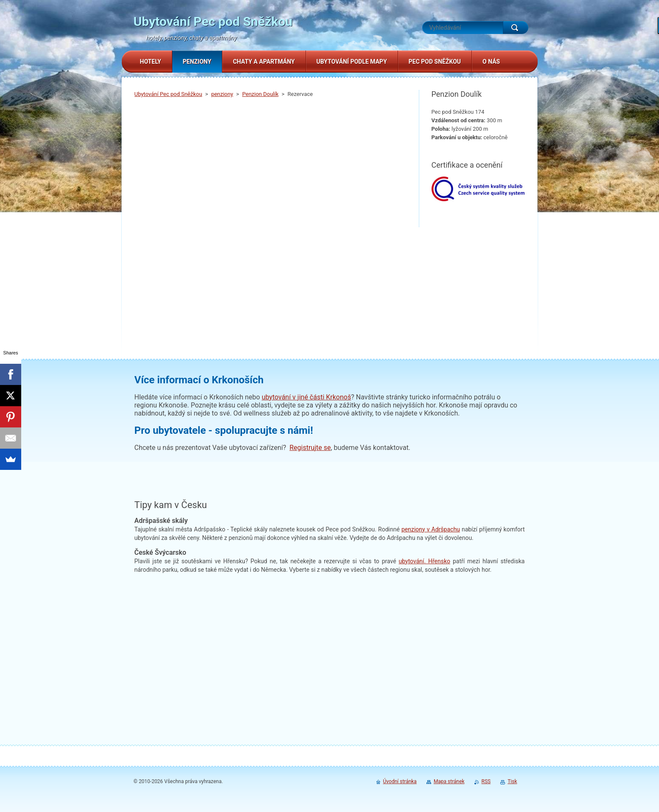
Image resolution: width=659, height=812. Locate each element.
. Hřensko (425, 561)
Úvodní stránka (400, 781)
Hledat (516, 28)
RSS (486, 781)
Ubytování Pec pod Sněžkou (168, 94)
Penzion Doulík (261, 94)
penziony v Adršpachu (431, 529)
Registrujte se (310, 448)
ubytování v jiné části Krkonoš (307, 397)
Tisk (512, 781)
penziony (222, 94)
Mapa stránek (449, 781)
